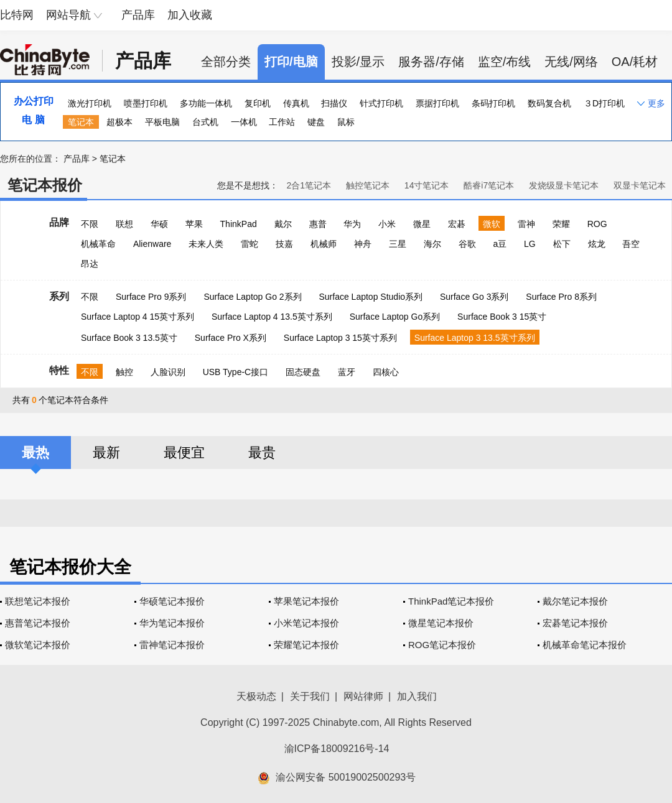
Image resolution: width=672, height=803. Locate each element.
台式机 (205, 122)
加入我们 (417, 696)
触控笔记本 (368, 185)
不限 (90, 224)
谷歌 (467, 244)
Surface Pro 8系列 (561, 297)
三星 (398, 244)
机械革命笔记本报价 (585, 645)
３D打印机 (604, 103)
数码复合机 (549, 103)
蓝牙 (347, 372)
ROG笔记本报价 (442, 645)
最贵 (262, 453)
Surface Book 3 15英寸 (502, 317)
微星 (422, 224)
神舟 (363, 244)
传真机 (296, 103)
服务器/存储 (431, 62)
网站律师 (363, 696)
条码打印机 (493, 103)
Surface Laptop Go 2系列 (252, 297)
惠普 (318, 224)
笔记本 (81, 122)
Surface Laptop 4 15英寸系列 (138, 317)
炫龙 (597, 244)
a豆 (500, 244)
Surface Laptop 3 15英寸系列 (340, 338)
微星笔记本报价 (441, 623)
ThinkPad (239, 224)
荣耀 (561, 224)
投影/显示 (358, 62)
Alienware (152, 244)
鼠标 (346, 122)
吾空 (631, 244)
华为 (352, 224)
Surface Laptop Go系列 (395, 317)
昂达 (90, 264)
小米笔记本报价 (306, 623)
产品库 (138, 15)
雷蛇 (250, 244)
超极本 (119, 122)
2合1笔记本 (309, 185)
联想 (124, 224)
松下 (562, 244)
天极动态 (256, 696)
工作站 (282, 122)
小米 (387, 224)
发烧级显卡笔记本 (564, 185)
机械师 (324, 244)
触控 (124, 372)
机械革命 (98, 244)
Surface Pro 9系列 (151, 297)
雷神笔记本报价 (172, 645)
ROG (597, 224)
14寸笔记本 (427, 185)
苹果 (194, 224)
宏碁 (457, 224)
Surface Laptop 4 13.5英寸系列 (272, 317)
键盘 (316, 122)
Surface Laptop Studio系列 (371, 297)
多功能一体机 (206, 103)
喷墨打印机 (146, 103)
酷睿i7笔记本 (489, 185)
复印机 (258, 103)
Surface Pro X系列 (231, 338)
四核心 (386, 372)
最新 (106, 453)
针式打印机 (381, 103)
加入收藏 (190, 15)
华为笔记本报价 (172, 623)
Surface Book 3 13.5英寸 (129, 338)
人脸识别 (168, 372)
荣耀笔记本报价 (306, 645)
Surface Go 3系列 (474, 297)
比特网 (17, 15)
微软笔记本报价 (38, 645)
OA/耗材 (635, 62)
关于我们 (310, 696)
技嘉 (284, 244)
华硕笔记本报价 (172, 601)
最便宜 (184, 453)
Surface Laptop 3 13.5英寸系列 (475, 338)
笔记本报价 (45, 185)
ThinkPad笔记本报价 (451, 601)
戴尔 (283, 224)
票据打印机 (437, 103)
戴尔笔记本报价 (575, 601)
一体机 (244, 122)
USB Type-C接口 (236, 372)
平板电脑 (162, 122)
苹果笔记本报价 (306, 601)
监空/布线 (505, 62)
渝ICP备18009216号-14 (337, 749)
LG (530, 244)
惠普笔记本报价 (38, 623)
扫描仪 (334, 103)
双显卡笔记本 (640, 185)
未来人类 (206, 244)
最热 (35, 453)
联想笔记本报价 (38, 601)
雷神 (526, 224)
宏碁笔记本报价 (575, 623)
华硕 (159, 224)
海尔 (432, 244)
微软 (492, 224)
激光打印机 (90, 103)
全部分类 (226, 62)
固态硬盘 (303, 372)
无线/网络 (571, 62)
